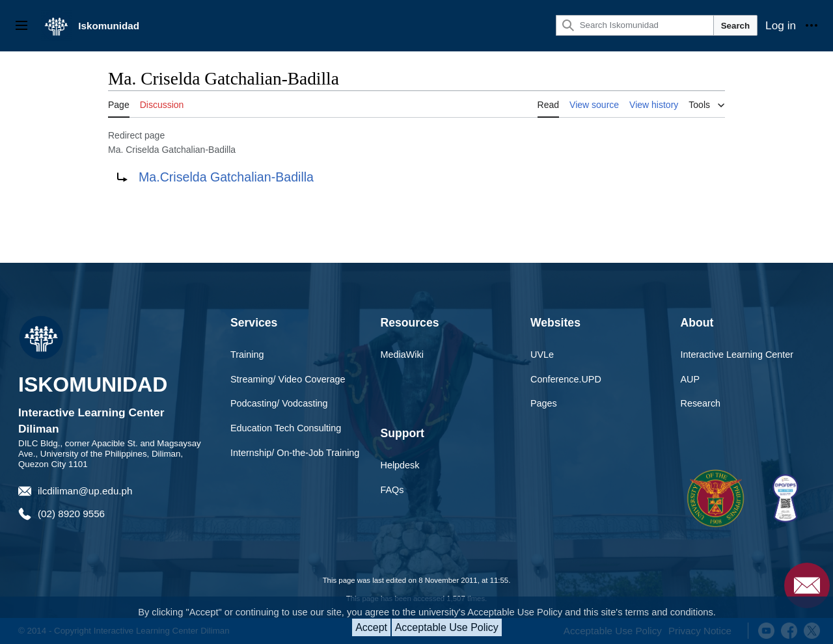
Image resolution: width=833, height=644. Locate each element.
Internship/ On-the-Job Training (295, 453)
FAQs (392, 490)
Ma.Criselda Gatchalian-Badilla (226, 177)
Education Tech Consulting (286, 428)
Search (735, 26)
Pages (544, 403)
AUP (690, 379)
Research (701, 403)
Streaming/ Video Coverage (288, 379)
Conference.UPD (566, 379)
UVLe (542, 355)
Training (247, 355)
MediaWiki (402, 355)
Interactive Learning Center (737, 355)
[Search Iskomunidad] (635, 25)
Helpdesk (400, 465)
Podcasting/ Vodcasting (279, 403)
